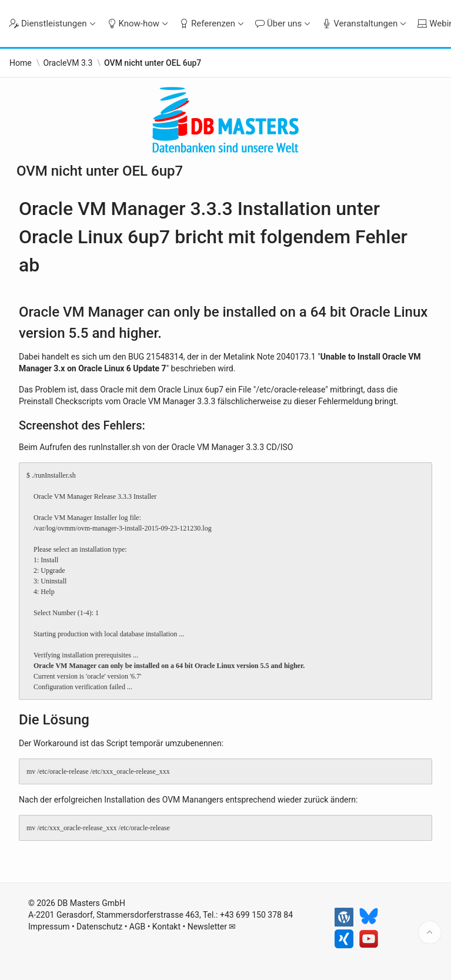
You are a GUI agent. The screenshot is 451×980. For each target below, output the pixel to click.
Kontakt (166, 927)
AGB (137, 927)
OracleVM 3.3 (68, 63)
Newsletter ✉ (212, 927)
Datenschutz (99, 927)
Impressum (49, 927)
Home (21, 63)
